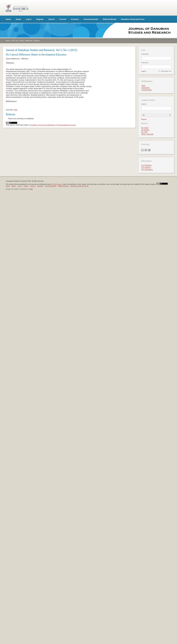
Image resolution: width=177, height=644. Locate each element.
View (143, 86)
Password (145, 63)
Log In (29, 19)
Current (63, 19)
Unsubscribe (146, 90)
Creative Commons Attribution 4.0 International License (53, 125)
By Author (145, 130)
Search (51, 19)
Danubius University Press (133, 19)
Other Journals (147, 134)
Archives (75, 19)
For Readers (146, 165)
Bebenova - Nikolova (33, 41)
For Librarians (147, 170)
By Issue (145, 128)
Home (8, 19)
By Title (144, 132)
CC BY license (56, 184)
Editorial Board (110, 19)
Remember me (166, 71)
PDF (16, 110)
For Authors (146, 167)
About (18, 19)
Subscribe (145, 88)
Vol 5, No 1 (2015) (18, 41)
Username (145, 54)
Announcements (91, 19)
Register (40, 19)
